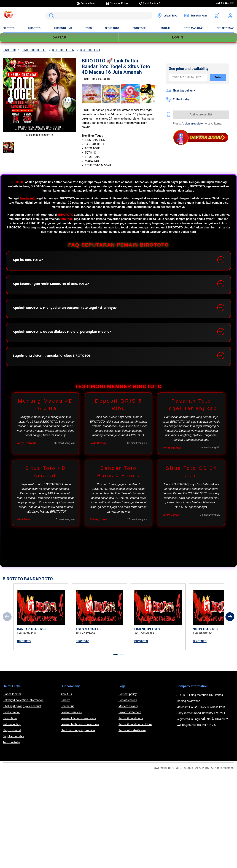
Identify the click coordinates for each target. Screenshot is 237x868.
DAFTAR (59, 37)
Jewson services (71, 712)
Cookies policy (128, 700)
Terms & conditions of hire (135, 724)
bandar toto (28, 198)
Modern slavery (128, 706)
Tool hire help (11, 742)
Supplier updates (13, 736)
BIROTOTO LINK (63, 28)
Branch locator (12, 694)
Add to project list (201, 114)
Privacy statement (130, 712)
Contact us (67, 706)
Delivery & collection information (23, 700)
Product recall (11, 712)
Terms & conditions (131, 718)
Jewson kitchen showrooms (78, 718)
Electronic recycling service (78, 730)
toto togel (67, 219)
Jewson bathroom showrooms (80, 724)
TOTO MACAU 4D (194, 28)
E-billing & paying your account (22, 706)
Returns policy (12, 724)
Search (51, 16)
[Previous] (7, 617)
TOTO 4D (166, 28)
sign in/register (194, 124)
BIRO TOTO (34, 28)
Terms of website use (132, 730)
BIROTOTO (9, 28)
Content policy (128, 694)
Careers (65, 700)
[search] (99, 16)
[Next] (230, 617)
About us (66, 694)
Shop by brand (12, 730)
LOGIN (178, 37)
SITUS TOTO (112, 28)
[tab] (115, 655)
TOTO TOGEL (140, 28)
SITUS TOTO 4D (226, 28)
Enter (218, 77)
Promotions (10, 718)
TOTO (89, 28)
